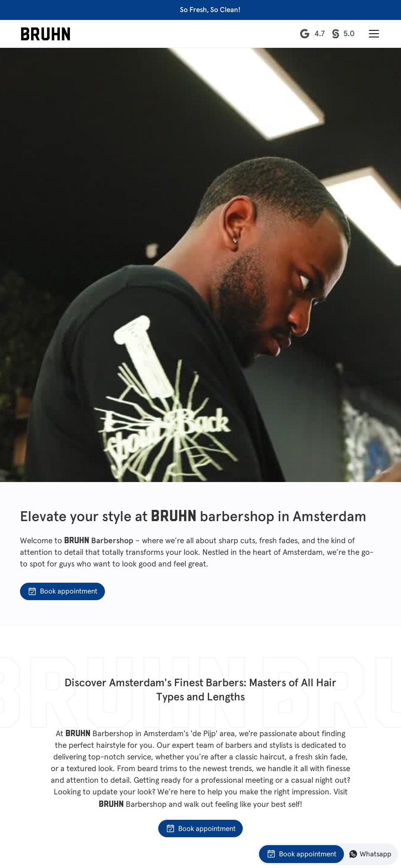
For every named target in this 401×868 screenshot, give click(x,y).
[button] (372, 34)
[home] (46, 34)
